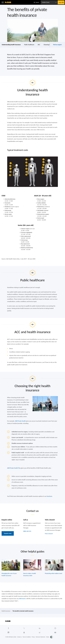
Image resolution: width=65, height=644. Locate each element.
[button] (3, 2)
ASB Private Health (20, 421)
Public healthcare (29, 45)
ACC (39, 45)
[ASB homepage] (8, 2)
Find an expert (57, 45)
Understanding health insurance (11, 45)
